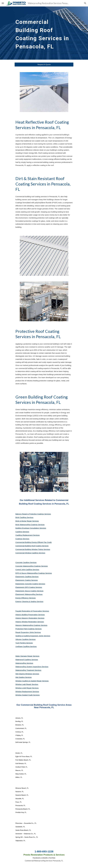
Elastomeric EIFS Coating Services (29, 587)
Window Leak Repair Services (27, 684)
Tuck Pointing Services (24, 643)
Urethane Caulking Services (26, 647)
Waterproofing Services (24, 663)
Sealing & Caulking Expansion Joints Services (33, 636)
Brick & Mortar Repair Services (27, 521)
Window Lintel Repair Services (27, 688)
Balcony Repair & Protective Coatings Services (33, 514)
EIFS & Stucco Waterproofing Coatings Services (34, 573)
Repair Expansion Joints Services (28, 632)
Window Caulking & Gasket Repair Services (32, 681)
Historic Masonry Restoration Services (30, 618)
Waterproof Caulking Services (27, 660)
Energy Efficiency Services (25, 598)
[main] (44, 33)
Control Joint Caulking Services (27, 570)
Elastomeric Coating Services (27, 580)
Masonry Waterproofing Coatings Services (31, 625)
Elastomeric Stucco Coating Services (29, 591)
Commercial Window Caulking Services (30, 553)
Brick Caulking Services (24, 517)
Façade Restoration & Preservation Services (32, 611)
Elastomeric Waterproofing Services (29, 594)
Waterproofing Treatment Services (28, 670)
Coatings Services (22, 539)
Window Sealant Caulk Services (28, 695)
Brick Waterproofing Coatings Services (30, 525)
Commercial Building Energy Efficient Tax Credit (33, 542)
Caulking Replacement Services (28, 535)
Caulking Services (22, 532)
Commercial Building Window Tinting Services (33, 549)
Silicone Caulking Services (25, 639)
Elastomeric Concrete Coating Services (30, 584)
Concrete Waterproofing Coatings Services (32, 566)
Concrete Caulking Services (26, 563)
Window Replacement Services (27, 692)
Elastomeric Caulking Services (27, 577)
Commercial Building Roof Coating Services (32, 546)
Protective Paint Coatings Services (29, 629)
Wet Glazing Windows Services (27, 674)
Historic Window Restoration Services (30, 622)
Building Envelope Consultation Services (31, 528)
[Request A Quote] (44, 65)
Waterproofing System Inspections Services (32, 667)
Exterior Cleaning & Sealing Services (29, 602)
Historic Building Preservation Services (30, 615)
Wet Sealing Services (24, 677)
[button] (3, 3)
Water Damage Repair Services (27, 656)
